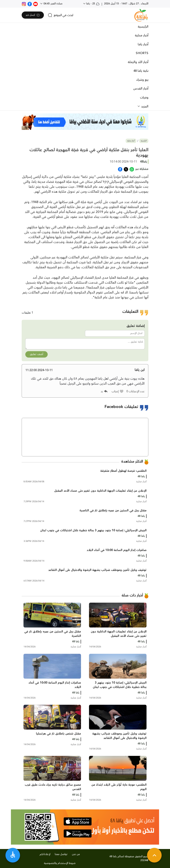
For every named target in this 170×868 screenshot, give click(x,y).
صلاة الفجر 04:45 (53, 4)
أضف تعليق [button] (36, 354)
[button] (118, 391)
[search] (61, 15)
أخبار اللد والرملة (138, 62)
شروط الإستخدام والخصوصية (60, 863)
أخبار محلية (142, 35)
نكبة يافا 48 (141, 71)
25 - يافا (93, 4)
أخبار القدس (141, 89)
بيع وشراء (142, 80)
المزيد (144, 106)
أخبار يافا (143, 44)
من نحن (76, 854)
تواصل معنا (61, 854)
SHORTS (142, 53)
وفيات (144, 98)
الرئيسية (143, 27)
